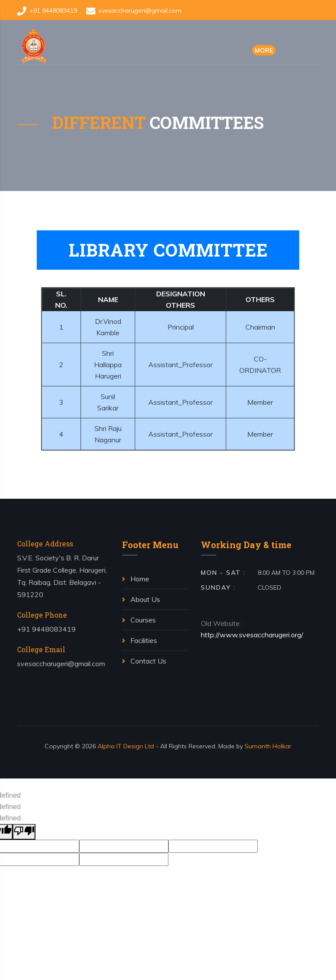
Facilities (140, 640)
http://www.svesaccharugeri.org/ (252, 635)
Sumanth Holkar (268, 746)
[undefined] (24, 832)
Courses (139, 620)
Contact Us (144, 661)
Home (136, 579)
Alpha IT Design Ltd (126, 746)
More (264, 50)
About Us (141, 599)
